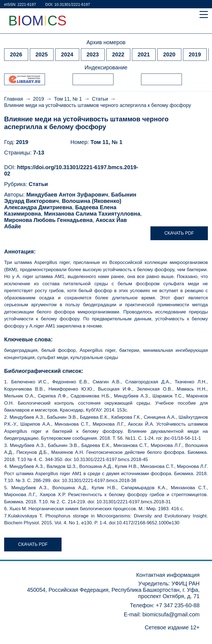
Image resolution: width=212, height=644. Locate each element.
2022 (118, 54)
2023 (93, 54)
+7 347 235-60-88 (178, 605)
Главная (14, 99)
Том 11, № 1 (68, 99)
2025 (42, 54)
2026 (16, 54)
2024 (67, 54)
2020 (169, 54)
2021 (144, 54)
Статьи (100, 99)
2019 (195, 54)
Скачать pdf (179, 233)
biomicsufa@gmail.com (171, 614)
